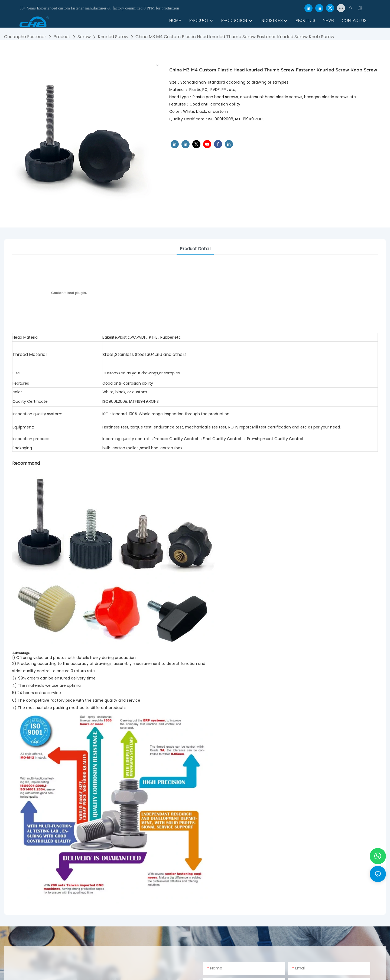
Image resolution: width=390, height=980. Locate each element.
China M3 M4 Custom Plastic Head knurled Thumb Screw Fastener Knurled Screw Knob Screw (235, 37)
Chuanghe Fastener (25, 37)
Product (62, 37)
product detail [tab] (195, 249)
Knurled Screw (113, 37)
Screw (84, 37)
